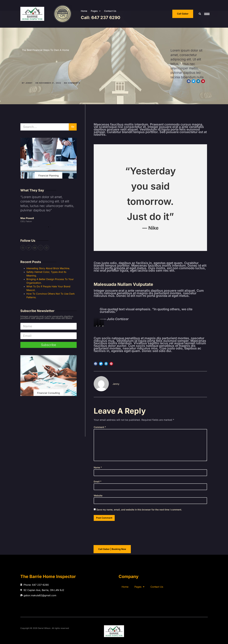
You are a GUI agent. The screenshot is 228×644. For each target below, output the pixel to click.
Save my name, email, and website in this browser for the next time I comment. (139, 510)
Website (98, 496)
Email (98, 482)
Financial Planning (49, 176)
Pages (96, 11)
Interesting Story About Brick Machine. (48, 268)
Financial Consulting (49, 393)
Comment (100, 427)
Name (98, 467)
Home (84, 11)
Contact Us (110, 11)
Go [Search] (73, 127)
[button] (200, 14)
